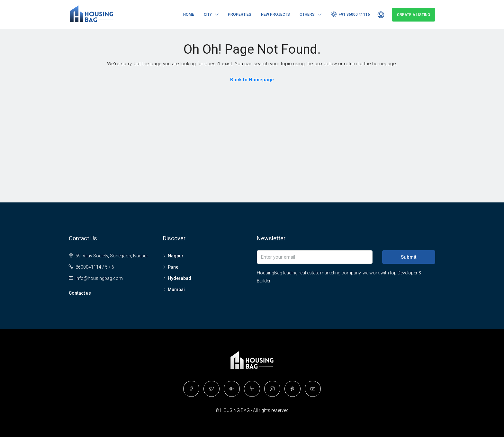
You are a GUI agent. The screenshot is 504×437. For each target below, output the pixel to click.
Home (189, 14)
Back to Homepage (252, 80)
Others (307, 14)
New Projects (275, 14)
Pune (173, 267)
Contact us (80, 293)
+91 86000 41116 (350, 14)
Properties (240, 14)
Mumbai (176, 290)
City (208, 14)
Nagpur (176, 256)
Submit (409, 257)
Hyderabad (180, 278)
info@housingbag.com (99, 278)
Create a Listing (414, 15)
